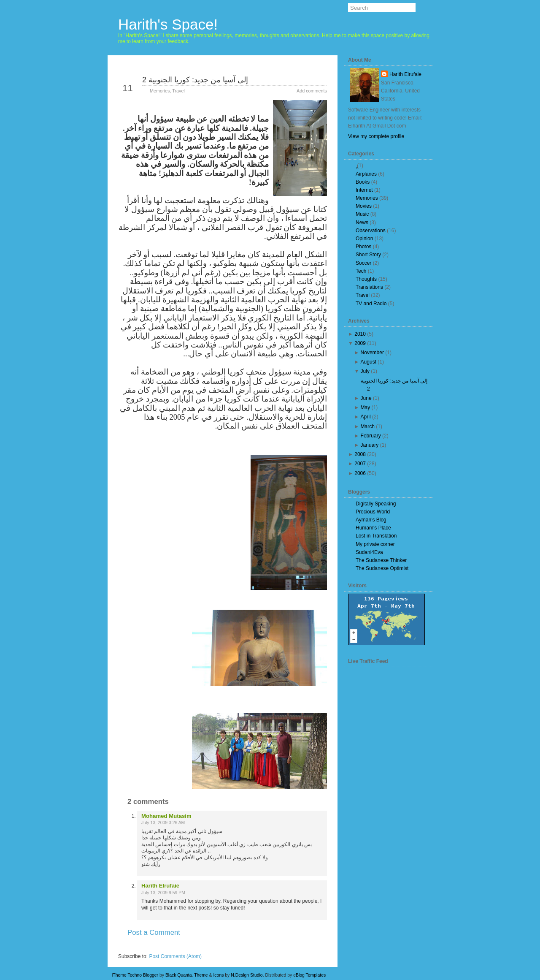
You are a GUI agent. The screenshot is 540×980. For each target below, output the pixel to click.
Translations (369, 287)
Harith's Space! (168, 24)
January (370, 445)
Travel (178, 91)
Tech (361, 271)
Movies (364, 206)
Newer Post (140, 947)
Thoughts (366, 279)
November (372, 353)
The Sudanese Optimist (382, 568)
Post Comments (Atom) (175, 956)
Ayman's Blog (371, 520)
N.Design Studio (247, 975)
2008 (360, 454)
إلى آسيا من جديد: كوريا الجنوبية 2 (195, 80)
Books (363, 182)
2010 (360, 334)
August (369, 362)
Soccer (363, 263)
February (371, 436)
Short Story (368, 255)
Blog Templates (311, 975)
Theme (201, 975)
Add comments (312, 91)
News (362, 223)
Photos (363, 247)
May (366, 407)
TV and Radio (371, 304)
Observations (371, 231)
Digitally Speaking (376, 504)
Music (362, 214)
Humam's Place (373, 528)
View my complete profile (376, 136)
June (366, 398)
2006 (360, 473)
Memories (160, 91)
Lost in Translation (376, 536)
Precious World (373, 512)
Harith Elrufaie (160, 886)
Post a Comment (154, 932)
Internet (364, 190)
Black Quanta (179, 975)
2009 (360, 343)
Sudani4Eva (369, 552)
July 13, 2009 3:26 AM (163, 823)
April (366, 417)
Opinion (364, 239)
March (368, 426)
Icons (218, 975)
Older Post (306, 947)
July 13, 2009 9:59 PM (163, 893)
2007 (360, 464)
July (365, 371)
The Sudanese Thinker (381, 560)
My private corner (375, 544)
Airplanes (366, 174)
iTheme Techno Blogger (135, 975)
